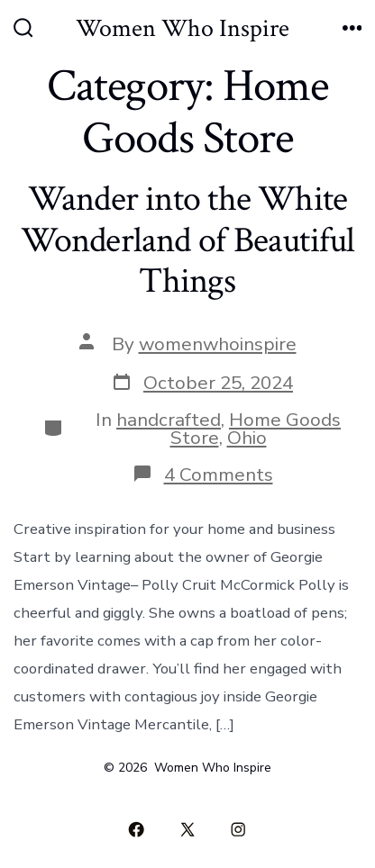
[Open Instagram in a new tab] (239, 829)
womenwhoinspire (218, 344)
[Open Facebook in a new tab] (137, 829)
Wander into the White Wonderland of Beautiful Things (188, 240)
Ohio (247, 438)
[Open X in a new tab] (187, 829)
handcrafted (169, 420)
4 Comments (219, 475)
